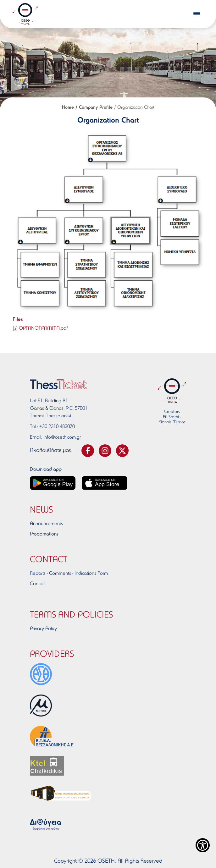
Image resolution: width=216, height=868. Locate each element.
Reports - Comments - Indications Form (69, 574)
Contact (38, 584)
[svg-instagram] (105, 451)
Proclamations (44, 534)
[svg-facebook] (88, 451)
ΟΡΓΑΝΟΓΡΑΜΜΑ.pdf (43, 328)
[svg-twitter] (122, 451)
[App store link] (105, 483)
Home (68, 108)
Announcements (46, 524)
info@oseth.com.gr (62, 437)
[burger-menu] (197, 14)
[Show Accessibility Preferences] (203, 845)
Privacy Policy (43, 629)
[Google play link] (53, 483)
